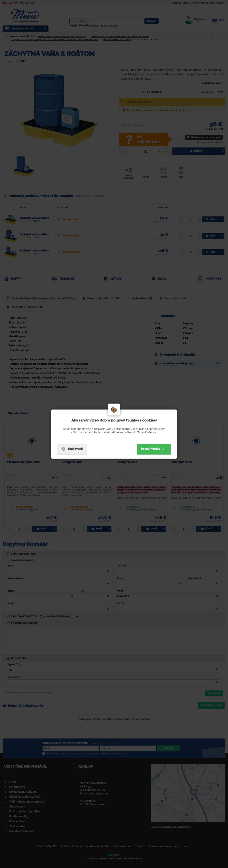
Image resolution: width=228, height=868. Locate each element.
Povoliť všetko (154, 449)
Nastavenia (72, 449)
